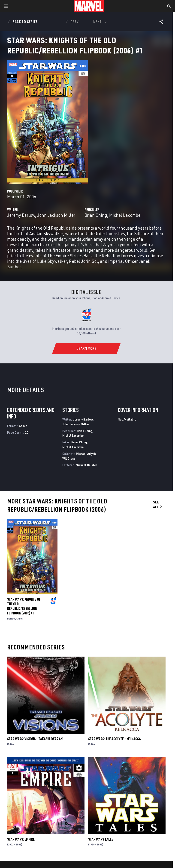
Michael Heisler (86, 465)
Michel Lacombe (125, 215)
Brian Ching (96, 215)
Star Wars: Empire (21, 839)
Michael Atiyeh (86, 454)
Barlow (11, 618)
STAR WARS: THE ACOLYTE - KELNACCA (115, 739)
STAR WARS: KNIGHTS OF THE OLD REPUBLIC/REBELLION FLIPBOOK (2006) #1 (24, 606)
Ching (20, 618)
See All (158, 504)
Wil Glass (69, 458)
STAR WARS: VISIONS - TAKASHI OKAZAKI (35, 739)
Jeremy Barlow (21, 215)
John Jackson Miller (56, 215)
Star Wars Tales (101, 839)
